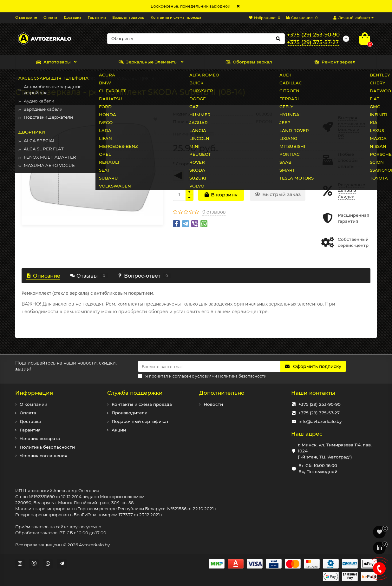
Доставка (73, 17)
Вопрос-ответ (144, 276)
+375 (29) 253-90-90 (320, 404)
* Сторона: (184, 164)
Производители (130, 413)
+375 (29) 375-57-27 (319, 413)
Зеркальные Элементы (148, 62)
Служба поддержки (135, 393)
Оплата (50, 17)
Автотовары (53, 62)
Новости (213, 404)
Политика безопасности (47, 447)
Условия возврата (40, 438)
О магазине (26, 17)
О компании (33, 404)
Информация (34, 393)
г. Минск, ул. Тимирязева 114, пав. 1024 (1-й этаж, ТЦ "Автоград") (335, 451)
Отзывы (89, 276)
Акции (119, 430)
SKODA (91, 78)
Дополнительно (222, 393)
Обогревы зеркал (249, 62)
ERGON (264, 122)
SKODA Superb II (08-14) (131, 78)
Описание (43, 276)
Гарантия (97, 17)
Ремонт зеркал (335, 62)
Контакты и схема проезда (176, 17)
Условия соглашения (43, 456)
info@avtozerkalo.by (320, 421)
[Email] (209, 366)
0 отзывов (214, 212)
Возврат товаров (128, 17)
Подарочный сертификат (140, 421)
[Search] (196, 39)
